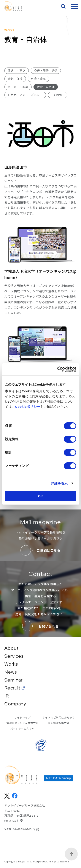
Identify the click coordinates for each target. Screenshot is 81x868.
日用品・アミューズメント (25, 95)
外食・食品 (38, 79)
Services (40, 656)
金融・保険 (15, 79)
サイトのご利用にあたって (59, 717)
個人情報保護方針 (59, 723)
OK (40, 496)
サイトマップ (22, 717)
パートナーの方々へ (22, 729)
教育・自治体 (46, 87)
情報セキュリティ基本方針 (22, 723)
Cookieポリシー (28, 407)
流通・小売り (17, 70)
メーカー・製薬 (18, 87)
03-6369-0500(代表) (26, 829)
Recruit (12, 688)
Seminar (13, 680)
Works (11, 664)
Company (40, 704)
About (11, 648)
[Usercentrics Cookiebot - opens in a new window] (58, 369)
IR (40, 696)
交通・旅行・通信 (46, 70)
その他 (58, 95)
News (11, 672)
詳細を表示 (59, 483)
